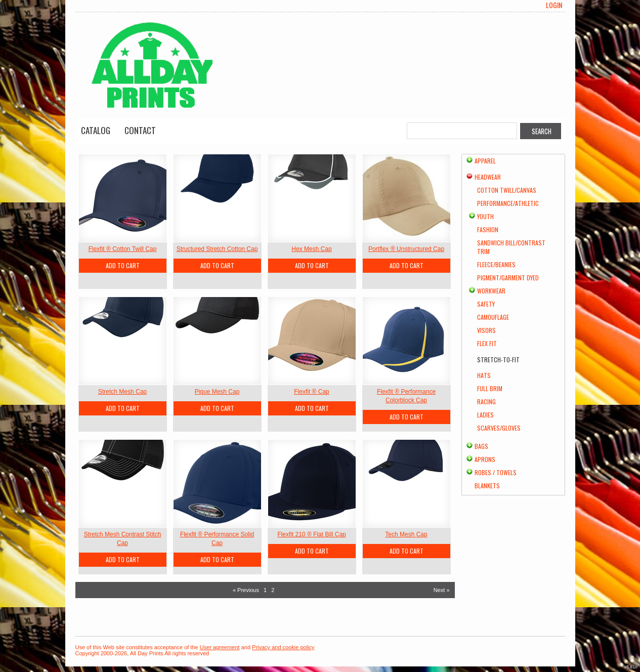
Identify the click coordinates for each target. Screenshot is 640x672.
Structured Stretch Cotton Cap (217, 249)
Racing (486, 402)
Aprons (485, 459)
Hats (484, 375)
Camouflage (493, 317)
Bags (481, 446)
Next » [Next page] (442, 590)
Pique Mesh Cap (217, 392)
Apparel (485, 161)
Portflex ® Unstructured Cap (406, 249)
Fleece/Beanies (496, 264)
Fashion (488, 229)
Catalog (96, 130)
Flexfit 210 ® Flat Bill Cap (312, 534)
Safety (486, 304)
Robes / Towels (496, 472)
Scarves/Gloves (499, 428)
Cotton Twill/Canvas (507, 190)
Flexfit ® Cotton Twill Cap (123, 249)
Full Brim (490, 388)
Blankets (487, 486)
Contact (140, 130)
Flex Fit (487, 343)
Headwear (488, 177)
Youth (485, 216)
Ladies (485, 415)
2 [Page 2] (273, 590)
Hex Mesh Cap (311, 249)
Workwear (491, 291)
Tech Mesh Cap (406, 534)
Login (554, 5)
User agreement (220, 647)
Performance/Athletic (508, 203)
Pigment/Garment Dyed (508, 278)
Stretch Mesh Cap (122, 392)
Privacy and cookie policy (283, 647)
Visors (486, 330)
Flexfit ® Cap (312, 392)
